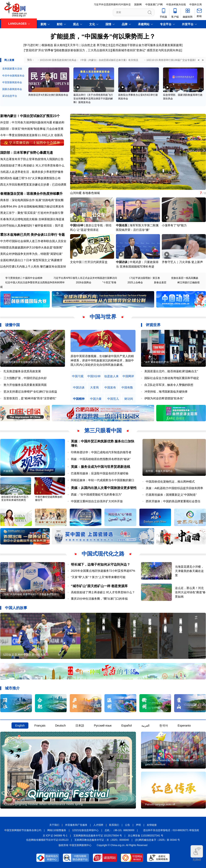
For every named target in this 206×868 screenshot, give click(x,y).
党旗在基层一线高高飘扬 (185, 278)
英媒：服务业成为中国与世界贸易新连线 (101, 467)
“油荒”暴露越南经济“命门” (158, 362)
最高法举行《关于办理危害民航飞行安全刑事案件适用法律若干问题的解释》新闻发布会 (93, 99)
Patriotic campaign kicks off (160, 804)
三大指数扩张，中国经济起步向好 (25, 378)
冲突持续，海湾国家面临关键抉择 (166, 392)
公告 (127, 825)
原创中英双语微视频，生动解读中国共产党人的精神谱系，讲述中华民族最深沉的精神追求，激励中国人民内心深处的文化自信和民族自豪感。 (102, 360)
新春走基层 (160, 282)
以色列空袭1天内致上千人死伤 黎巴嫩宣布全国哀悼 (33, 267)
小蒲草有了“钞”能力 (174, 225)
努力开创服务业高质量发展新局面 (25, 385)
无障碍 (197, 853)
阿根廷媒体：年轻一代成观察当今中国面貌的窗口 (103, 480)
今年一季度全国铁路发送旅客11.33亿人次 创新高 (32, 135)
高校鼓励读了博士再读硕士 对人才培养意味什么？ (103, 592)
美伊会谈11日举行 (44, 235)
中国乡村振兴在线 (176, 5)
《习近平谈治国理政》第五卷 (144, 278)
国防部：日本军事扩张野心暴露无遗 (27, 153)
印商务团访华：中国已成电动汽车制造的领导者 (101, 452)
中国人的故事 (16, 608)
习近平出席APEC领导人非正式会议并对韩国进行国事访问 (85, 278)
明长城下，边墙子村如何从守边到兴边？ (101, 564)
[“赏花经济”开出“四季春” (39, 50)
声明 (138, 825)
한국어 (164, 726)
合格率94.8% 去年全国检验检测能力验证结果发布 (32, 206)
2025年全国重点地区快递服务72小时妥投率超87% (103, 571)
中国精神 (79, 399)
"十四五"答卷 (109, 282)
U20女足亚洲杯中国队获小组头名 (25, 655)
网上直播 (9, 60)
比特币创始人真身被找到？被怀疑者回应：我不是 (32, 226)
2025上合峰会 (135, 282)
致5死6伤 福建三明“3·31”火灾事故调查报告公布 (30, 178)
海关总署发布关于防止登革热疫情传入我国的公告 (32, 159)
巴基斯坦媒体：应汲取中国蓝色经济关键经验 (100, 473)
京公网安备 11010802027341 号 (146, 836)
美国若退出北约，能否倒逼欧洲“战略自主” (171, 371)
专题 (61, 235)
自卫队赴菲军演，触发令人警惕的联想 (169, 385)
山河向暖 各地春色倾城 (85, 193)
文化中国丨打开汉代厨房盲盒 (89, 262)
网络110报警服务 (57, 830)
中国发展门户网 (154, 5)
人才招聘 (98, 825)
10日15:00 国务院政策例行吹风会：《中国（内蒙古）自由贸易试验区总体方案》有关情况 (89, 60)
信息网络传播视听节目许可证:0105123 (47, 840)
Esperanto (184, 726)
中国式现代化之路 (103, 554)
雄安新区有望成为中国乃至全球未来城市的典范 (15, 498)
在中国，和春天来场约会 (159, 471)
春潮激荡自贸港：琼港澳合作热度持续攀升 (31, 194)
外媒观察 (8, 471)
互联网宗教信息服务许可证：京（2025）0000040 (102, 840)
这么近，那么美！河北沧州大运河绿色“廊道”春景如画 (190, 592)
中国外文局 (196, 5)
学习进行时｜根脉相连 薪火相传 (45, 45)
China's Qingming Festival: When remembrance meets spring (43, 804)
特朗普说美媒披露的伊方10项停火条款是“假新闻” (32, 247)
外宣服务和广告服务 (76, 825)
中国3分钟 (77, 225)
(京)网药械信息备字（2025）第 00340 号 (158, 840)
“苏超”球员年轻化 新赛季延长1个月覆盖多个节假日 (31, 594)
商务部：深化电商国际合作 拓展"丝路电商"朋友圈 (32, 200)
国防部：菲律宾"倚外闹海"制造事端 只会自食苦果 (32, 129)
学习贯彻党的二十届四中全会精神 (24, 278)
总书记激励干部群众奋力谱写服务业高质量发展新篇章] (148, 45)
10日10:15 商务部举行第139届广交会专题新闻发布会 (175, 60)
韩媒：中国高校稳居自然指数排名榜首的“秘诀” (101, 459)
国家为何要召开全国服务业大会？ (22, 362)
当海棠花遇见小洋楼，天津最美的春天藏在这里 (189, 571)
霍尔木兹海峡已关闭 (15, 235)
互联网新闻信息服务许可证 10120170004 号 (98, 836)
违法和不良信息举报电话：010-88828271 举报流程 (171, 830)
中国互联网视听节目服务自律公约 (23, 830)
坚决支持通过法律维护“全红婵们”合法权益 (30, 392)
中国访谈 (122, 262)
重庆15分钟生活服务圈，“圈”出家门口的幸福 (99, 599)
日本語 (80, 726)
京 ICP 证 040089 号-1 (55, 836)
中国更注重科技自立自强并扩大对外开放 (97, 501)
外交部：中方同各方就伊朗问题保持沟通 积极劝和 (32, 122)
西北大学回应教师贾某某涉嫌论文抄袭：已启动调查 (33, 185)
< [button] (199, 60)
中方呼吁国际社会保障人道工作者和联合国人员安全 (33, 241)
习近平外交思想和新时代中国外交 (112, 5)
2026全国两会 (84, 282)
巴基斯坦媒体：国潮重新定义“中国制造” (171, 495)
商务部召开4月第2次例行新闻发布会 (48, 95)
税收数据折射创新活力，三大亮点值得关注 (83, 50)
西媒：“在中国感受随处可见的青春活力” (96, 494)
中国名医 (122, 225)
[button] (203, 150)
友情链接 (152, 825)
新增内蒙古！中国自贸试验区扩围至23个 (30, 116)
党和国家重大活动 (12, 69)
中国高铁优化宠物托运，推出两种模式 (170, 482)
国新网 (138, 5)
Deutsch (60, 726)
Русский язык (103, 726)
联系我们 (114, 825)
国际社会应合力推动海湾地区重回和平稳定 (172, 378)
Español (127, 726)
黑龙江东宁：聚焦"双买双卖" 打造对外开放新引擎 (32, 213)
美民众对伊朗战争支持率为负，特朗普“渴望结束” (31, 254)
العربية (145, 726)
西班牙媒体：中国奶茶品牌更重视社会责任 (173, 501)
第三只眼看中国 (103, 431)
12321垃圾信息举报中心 (85, 830)
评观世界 (153, 325)
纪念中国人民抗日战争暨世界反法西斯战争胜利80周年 (35, 282)
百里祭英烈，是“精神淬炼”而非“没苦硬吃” (30, 398)
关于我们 (54, 825)
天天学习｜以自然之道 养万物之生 (89, 45)
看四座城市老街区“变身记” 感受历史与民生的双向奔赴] (147, 50)
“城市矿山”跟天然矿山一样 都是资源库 (99, 586)
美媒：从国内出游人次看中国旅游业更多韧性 (104, 488)
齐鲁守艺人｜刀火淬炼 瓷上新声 (182, 262)
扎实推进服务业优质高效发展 (22, 371)
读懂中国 (12, 325)
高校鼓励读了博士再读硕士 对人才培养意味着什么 (32, 165)
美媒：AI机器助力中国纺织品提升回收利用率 (174, 488)
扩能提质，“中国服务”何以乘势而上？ (103, 36)
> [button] (203, 60)
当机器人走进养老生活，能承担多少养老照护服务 (32, 172)
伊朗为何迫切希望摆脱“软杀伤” (164, 398)
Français (40, 726)
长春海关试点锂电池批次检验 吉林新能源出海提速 (32, 219)
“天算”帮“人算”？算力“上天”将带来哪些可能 (98, 577)
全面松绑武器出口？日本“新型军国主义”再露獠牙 (31, 260)
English (20, 726)
